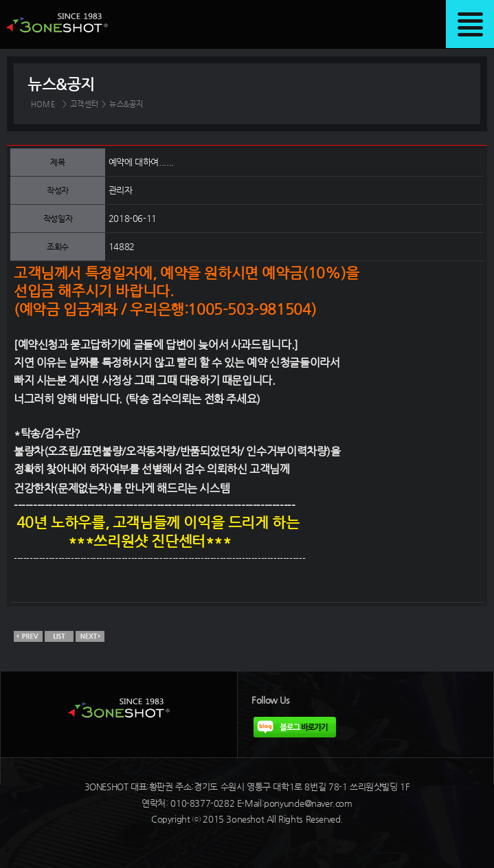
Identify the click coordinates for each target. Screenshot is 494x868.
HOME (43, 104)
